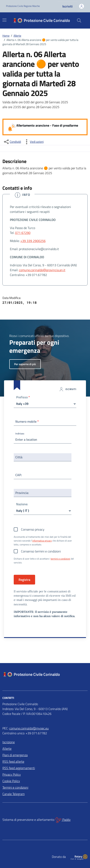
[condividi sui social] (12, 142)
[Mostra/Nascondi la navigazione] (4, 20)
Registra (24, 580)
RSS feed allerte (13, 761)
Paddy (63, 820)
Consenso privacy (33, 529)
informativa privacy (42, 541)
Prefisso (23, 398)
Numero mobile (27, 421)
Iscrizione (9, 742)
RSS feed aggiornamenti (19, 768)
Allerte (7, 749)
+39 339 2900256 (33, 241)
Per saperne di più (25, 364)
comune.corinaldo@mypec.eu (29, 728)
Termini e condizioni (15, 787)
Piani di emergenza (15, 755)
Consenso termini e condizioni (41, 551)
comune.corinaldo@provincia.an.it (42, 270)
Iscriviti (67, 6)
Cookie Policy (11, 781)
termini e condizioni (60, 559)
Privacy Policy (12, 774)
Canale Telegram (14, 794)
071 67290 (23, 233)
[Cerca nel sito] (79, 20)
